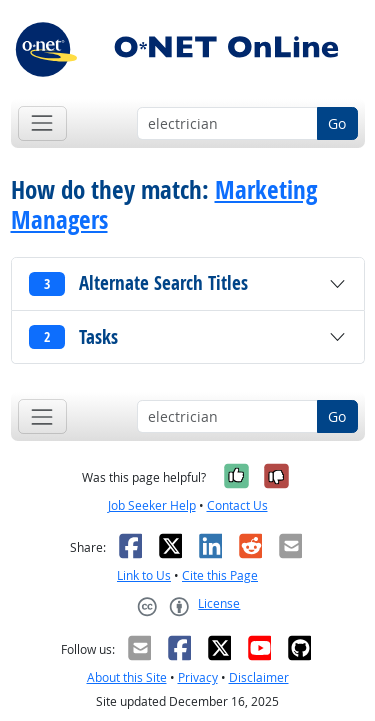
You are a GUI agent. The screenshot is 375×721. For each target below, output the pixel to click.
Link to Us (144, 575)
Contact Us (237, 505)
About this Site (127, 677)
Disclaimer (259, 677)
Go (337, 123)
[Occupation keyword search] (227, 124)
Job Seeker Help (152, 505)
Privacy (198, 677)
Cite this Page (220, 575)
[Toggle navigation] (42, 123)
